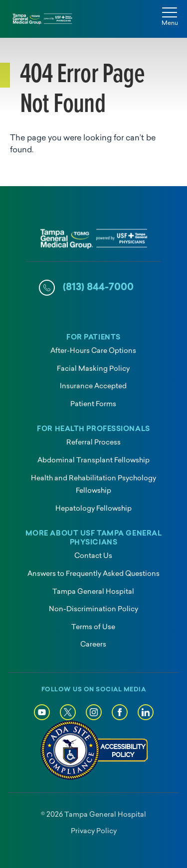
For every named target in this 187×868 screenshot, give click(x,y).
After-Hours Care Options (93, 351)
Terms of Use (93, 627)
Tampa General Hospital (93, 592)
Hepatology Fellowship (93, 509)
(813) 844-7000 (98, 288)
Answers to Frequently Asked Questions (93, 574)
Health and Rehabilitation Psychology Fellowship (93, 485)
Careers (93, 645)
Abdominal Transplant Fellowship (93, 461)
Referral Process (93, 443)
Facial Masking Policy (93, 369)
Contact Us (93, 556)
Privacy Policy (94, 831)
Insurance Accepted (93, 386)
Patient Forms (93, 404)
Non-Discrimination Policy (93, 609)
